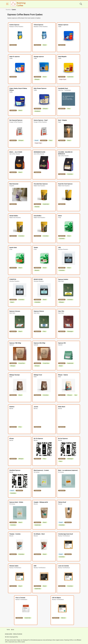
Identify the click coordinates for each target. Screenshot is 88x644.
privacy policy (9, 634)
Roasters (8, 10)
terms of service (18, 634)
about (13, 630)
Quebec (14, 10)
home (8, 630)
